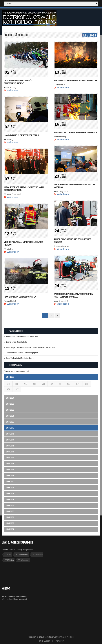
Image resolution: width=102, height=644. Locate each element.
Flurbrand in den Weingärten (20, 297)
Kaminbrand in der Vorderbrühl (22, 135)
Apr (35, 384)
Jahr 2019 (10, 428)
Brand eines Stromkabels (16, 342)
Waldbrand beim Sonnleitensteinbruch (75, 81)
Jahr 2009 (10, 487)
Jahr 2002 (10, 529)
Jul (60, 384)
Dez (17, 389)
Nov (8, 389)
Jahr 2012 (10, 470)
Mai (43, 384)
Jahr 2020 (10, 422)
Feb (17, 384)
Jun (52, 384)
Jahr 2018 (10, 434)
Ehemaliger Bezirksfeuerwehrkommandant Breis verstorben (30, 347)
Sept (78, 384)
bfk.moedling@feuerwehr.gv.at (14, 599)
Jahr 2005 (10, 511)
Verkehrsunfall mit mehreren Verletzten (22, 337)
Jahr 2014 (10, 458)
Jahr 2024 (10, 398)
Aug (68, 384)
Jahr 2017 (10, 440)
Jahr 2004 (10, 517)
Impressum (59, 641)
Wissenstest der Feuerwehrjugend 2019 (76, 133)
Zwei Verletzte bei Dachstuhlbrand (20, 358)
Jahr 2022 (10, 410)
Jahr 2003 (10, 523)
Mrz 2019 (89, 36)
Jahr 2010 (10, 482)
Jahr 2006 (10, 505)
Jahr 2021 (10, 416)
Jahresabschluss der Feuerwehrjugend (22, 353)
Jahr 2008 (10, 493)
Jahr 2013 (10, 464)
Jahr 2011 (10, 476)
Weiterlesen (13, 90)
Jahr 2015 (10, 452)
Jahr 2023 (10, 404)
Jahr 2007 (10, 499)
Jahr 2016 (10, 446)
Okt (87, 384)
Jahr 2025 (10, 377)
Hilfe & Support (44, 641)
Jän (8, 384)
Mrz (26, 384)
